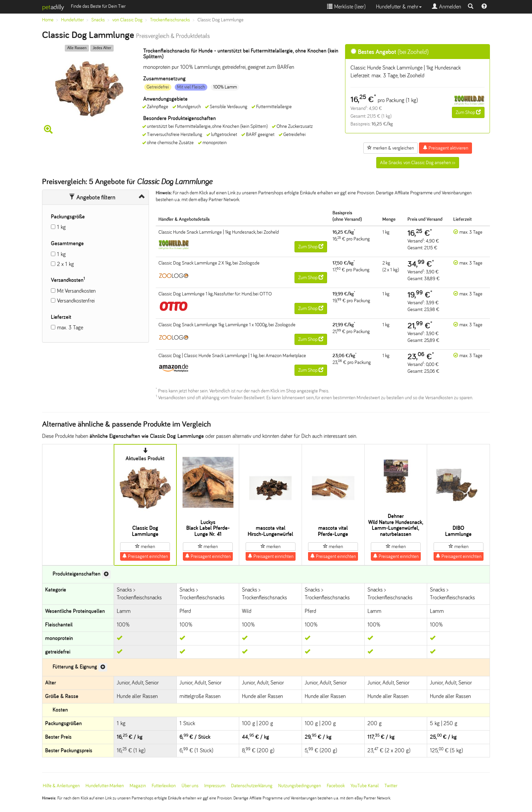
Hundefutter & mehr (399, 7)
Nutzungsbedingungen (300, 786)
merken (145, 546)
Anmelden (446, 7)
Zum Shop (468, 112)
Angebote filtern (92, 197)
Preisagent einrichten (145, 556)
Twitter (391, 786)
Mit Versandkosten (76, 291)
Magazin (138, 786)
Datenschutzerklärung (252, 786)
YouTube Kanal (365, 786)
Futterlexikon (164, 786)
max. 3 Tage (70, 327)
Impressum (215, 786)
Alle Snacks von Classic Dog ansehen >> (418, 163)
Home (48, 20)
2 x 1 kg (65, 264)
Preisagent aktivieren (445, 148)
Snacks (98, 20)
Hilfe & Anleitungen (61, 786)
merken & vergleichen (391, 148)
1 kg (61, 227)
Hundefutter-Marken (105, 786)
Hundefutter (72, 20)
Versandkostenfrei (76, 301)
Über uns (190, 786)
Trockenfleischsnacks (170, 20)
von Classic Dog (127, 20)
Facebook (336, 786)
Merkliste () (346, 7)
